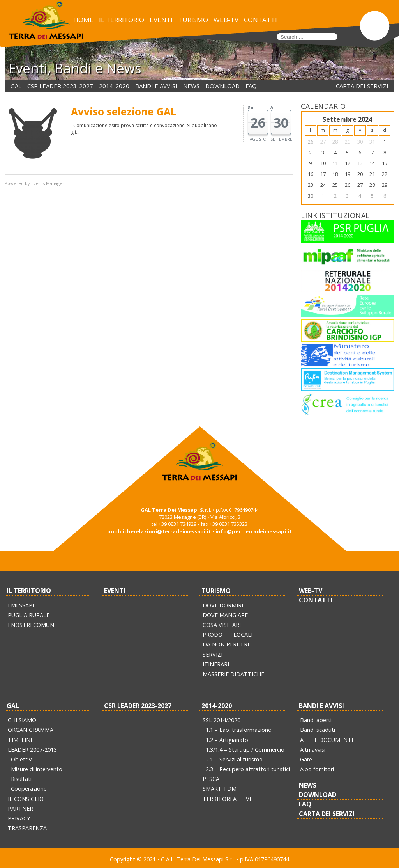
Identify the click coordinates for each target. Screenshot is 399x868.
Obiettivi (22, 759)
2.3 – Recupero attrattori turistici (248, 769)
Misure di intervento (37, 769)
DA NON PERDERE (227, 644)
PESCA (211, 779)
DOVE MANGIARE (225, 615)
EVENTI (161, 20)
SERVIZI (213, 654)
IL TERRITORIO (122, 20)
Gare (306, 759)
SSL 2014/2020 (222, 720)
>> (385, 120)
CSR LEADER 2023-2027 (60, 86)
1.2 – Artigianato (227, 740)
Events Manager (48, 183)
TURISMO (193, 20)
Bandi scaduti (318, 730)
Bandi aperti (316, 720)
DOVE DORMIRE (224, 605)
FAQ (251, 86)
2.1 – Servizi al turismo (234, 759)
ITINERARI (216, 664)
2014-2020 (114, 86)
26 (311, 142)
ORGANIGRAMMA (31, 730)
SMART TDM (220, 789)
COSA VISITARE (222, 625)
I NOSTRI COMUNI (32, 625)
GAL (16, 86)
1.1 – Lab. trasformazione (238, 730)
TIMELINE (21, 740)
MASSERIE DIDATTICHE (233, 674)
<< (311, 120)
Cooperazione (29, 789)
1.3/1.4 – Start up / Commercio (245, 750)
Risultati (21, 779)
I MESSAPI (21, 605)
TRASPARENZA (27, 828)
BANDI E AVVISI (156, 86)
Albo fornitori (317, 769)
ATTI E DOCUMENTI (327, 740)
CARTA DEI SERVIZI (362, 86)
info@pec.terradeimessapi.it (254, 531)
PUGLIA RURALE (29, 615)
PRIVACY (19, 818)
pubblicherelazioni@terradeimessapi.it (159, 531)
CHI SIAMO (22, 720)
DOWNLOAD (222, 86)
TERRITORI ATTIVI (227, 799)
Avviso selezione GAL (124, 112)
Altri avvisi (313, 750)
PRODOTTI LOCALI (228, 635)
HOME (83, 20)
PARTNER (20, 809)
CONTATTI (260, 20)
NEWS (191, 86)
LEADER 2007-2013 (32, 750)
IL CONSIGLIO (26, 799)
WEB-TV (226, 20)
